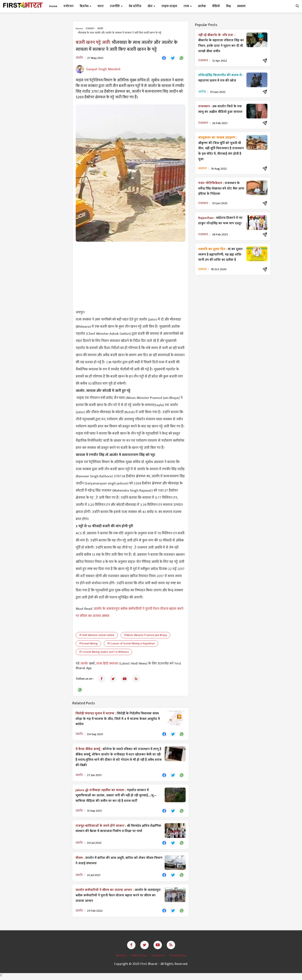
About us (122, 958)
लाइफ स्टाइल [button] (169, 6)
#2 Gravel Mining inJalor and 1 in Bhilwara (104, 652)
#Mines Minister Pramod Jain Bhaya (145, 635)
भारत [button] (101, 6)
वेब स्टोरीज (135, 6)
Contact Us (159, 958)
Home (53, 6)
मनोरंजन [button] (68, 6)
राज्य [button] (188, 6)
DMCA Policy (139, 958)
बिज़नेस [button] (85, 6)
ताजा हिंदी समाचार (107, 664)
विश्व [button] (228, 6)
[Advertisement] (131, 275)
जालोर (100, 29)
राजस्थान (90, 29)
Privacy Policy (178, 958)
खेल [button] (151, 6)
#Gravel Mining (88, 644)
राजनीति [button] (116, 6)
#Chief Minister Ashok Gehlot (97, 635)
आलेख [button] (202, 6)
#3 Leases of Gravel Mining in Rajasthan (131, 644)
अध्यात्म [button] (241, 6)
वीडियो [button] (216, 6)
